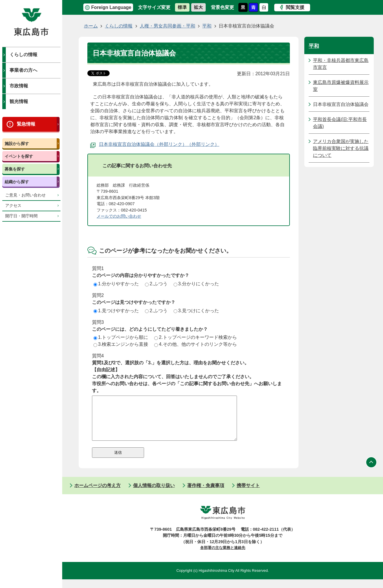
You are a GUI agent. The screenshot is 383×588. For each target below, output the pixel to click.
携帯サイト (248, 494)
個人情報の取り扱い (154, 494)
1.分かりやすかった (116, 284)
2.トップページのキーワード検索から (195, 337)
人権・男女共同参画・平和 (167, 26)
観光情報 (19, 101)
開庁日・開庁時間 (21, 216)
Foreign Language (111, 7)
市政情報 (19, 86)
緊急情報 (26, 124)
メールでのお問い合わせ (119, 216)
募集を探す (15, 169)
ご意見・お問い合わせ (25, 195)
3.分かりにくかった (196, 284)
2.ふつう (156, 284)
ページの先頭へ (371, 471)
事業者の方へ (23, 70)
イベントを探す (19, 156)
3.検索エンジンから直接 (121, 344)
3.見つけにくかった (196, 311)
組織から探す (17, 182)
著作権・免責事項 (206, 494)
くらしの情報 (23, 55)
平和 (207, 26)
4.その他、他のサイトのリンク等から (195, 344)
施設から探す (17, 144)
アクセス (13, 206)
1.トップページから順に (121, 337)
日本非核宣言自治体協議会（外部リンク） (143, 144)
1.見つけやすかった (116, 311)
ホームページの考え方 (97, 494)
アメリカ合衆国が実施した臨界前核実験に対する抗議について (341, 148)
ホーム (91, 26)
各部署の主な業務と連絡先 (223, 556)
